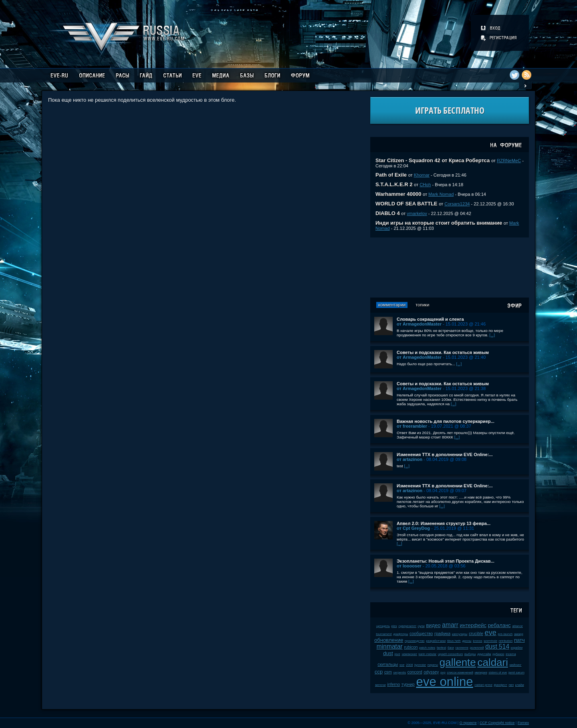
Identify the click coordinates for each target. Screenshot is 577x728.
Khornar (422, 175)
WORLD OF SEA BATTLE (407, 204)
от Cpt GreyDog (413, 528)
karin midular (428, 654)
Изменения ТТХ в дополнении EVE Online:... (445, 454)
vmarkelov (417, 213)
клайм (520, 685)
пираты (433, 665)
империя (481, 673)
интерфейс (473, 625)
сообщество (421, 634)
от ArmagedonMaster (419, 324)
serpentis (400, 673)
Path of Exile (391, 175)
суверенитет (408, 626)
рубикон (498, 654)
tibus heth (454, 641)
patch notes (427, 648)
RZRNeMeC (509, 161)
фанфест (501, 685)
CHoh (425, 185)
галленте (462, 648)
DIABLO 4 (388, 213)
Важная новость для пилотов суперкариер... (446, 421)
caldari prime (483, 685)
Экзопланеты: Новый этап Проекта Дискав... (446, 561)
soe (402, 665)
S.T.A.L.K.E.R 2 (394, 184)
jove (397, 654)
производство (415, 641)
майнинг (516, 665)
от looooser (409, 566)
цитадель (383, 626)
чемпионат (409, 654)
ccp (379, 672)
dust (388, 653)
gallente (458, 662)
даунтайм (484, 654)
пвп (511, 685)
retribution (506, 641)
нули (421, 626)
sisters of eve (498, 673)
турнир (408, 685)
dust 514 (497, 647)
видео (433, 625)
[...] (492, 335)
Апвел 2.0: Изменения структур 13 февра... (444, 523)
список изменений (460, 673)
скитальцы (388, 665)
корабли (517, 648)
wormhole (490, 641)
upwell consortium (450, 654)
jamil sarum (516, 673)
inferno (393, 685)
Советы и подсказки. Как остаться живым (443, 352)
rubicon (411, 647)
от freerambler (412, 426)
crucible (476, 634)
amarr (450, 625)
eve (491, 633)
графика (442, 634)
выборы (470, 654)
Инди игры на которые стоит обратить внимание (439, 223)
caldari (493, 662)
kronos (477, 641)
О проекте (468, 723)
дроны (467, 641)
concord (415, 672)
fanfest (441, 648)
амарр (519, 634)
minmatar (390, 647)
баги (451, 648)
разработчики (436, 641)
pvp (443, 673)
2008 (409, 665)
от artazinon (410, 459)
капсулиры (460, 634)
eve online (445, 682)
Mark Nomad (441, 194)
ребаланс (499, 625)
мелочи (380, 685)
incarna (511, 654)
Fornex (523, 723)
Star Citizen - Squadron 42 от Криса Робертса (433, 160)
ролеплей (477, 648)
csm (388, 672)
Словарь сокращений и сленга (430, 319)
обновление (389, 640)
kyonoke (420, 665)
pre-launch (505, 634)
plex (394, 626)
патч (520, 640)
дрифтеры (400, 634)
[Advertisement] (450, 267)
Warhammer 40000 (398, 194)
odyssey (431, 672)
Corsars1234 (457, 204)
